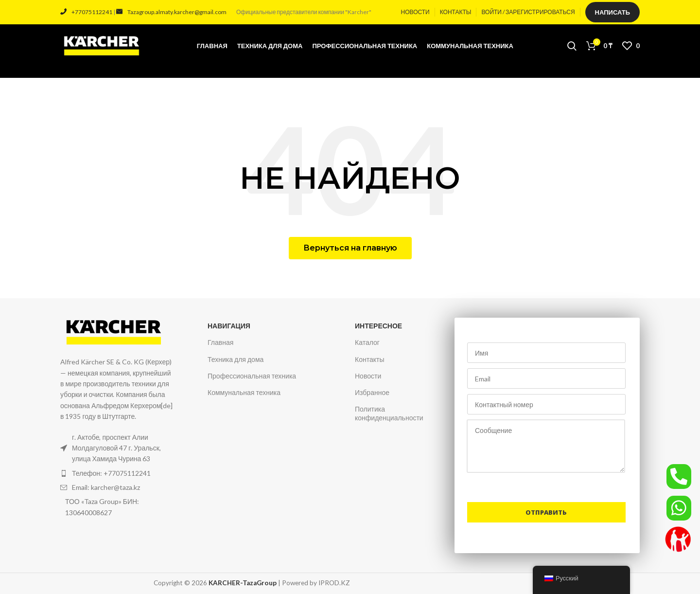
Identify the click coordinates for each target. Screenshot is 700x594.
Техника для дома (236, 359)
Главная (220, 342)
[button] (350, 248)
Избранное (372, 392)
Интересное (378, 326)
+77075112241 (86, 12)
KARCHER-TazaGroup (243, 583)
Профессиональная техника (252, 376)
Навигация (229, 326)
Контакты (369, 359)
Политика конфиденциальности (389, 413)
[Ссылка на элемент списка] (118, 473)
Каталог (367, 342)
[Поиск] (572, 46)
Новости (368, 376)
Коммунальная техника (244, 392)
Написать (612, 12)
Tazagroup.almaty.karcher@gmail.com (171, 12)
